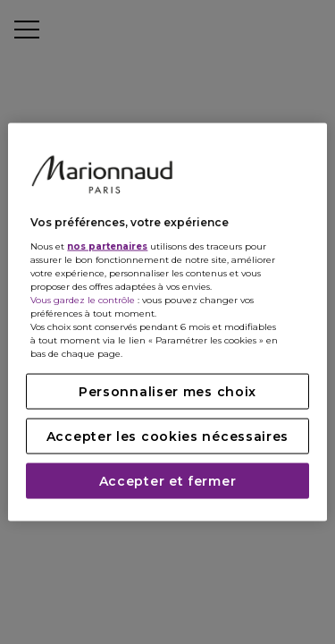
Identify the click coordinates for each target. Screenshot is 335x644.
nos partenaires (107, 246)
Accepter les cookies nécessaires (167, 436)
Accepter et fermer (168, 480)
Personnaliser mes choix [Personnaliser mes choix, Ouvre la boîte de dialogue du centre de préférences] (167, 391)
